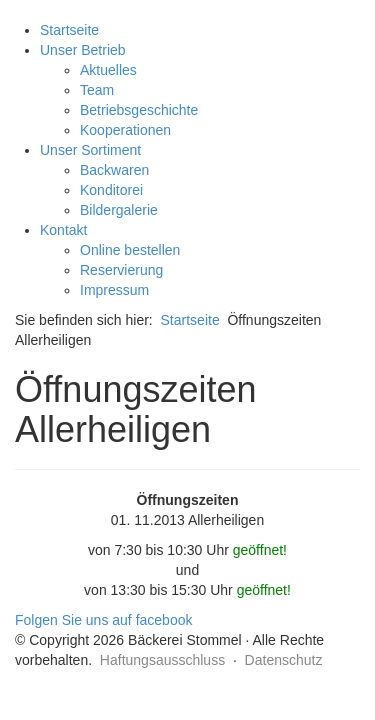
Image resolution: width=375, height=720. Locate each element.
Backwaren (114, 170)
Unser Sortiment (90, 150)
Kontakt (63, 230)
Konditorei (111, 190)
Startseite (69, 30)
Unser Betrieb (83, 50)
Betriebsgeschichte (139, 110)
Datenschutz (284, 660)
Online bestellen (130, 250)
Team (97, 90)
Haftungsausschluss (162, 660)
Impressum (114, 290)
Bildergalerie (119, 210)
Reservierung (121, 270)
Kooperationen (125, 130)
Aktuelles (108, 70)
